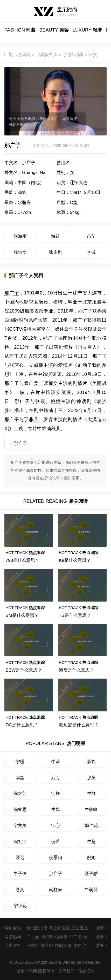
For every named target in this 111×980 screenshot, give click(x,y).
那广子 (12, 293)
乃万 (55, 778)
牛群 (91, 793)
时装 (20, 30)
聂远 (20, 858)
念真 (20, 890)
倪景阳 (56, 858)
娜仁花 (91, 826)
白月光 (33, 937)
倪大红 (20, 793)
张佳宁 (80, 945)
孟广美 (31, 383)
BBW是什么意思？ (24, 670)
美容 (54, 30)
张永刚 (56, 252)
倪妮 (56, 401)
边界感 (61, 937)
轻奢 (87, 30)
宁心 (55, 826)
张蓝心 (17, 365)
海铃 (55, 236)
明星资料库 (47, 55)
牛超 (91, 842)
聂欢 (91, 762)
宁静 (55, 793)
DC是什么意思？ (22, 725)
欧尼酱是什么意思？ (79, 725)
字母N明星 (73, 55)
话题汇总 (86, 971)
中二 (73, 937)
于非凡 (31, 419)
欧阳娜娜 (63, 945)
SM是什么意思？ (22, 615)
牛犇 (55, 810)
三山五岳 (80, 928)
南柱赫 (56, 890)
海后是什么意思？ (77, 670)
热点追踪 (25, 553)
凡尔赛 (47, 937)
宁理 (20, 762)
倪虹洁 (20, 842)
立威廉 (36, 365)
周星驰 (47, 945)
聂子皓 (91, 874)
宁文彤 (20, 826)
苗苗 (91, 236)
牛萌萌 (91, 890)
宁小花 (20, 906)
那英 (91, 778)
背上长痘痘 (59, 928)
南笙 (20, 778)
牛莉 (55, 762)
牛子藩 (20, 874)
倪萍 (55, 842)
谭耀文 (51, 383)
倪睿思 (20, 810)
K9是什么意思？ (75, 560)
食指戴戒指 (37, 928)
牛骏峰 (91, 810)
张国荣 (33, 945)
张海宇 (20, 236)
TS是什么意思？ (75, 615)
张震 (40, 401)
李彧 (91, 252)
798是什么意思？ (22, 560)
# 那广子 (19, 443)
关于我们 (66, 971)
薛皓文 (20, 252)
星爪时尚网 (20, 55)
